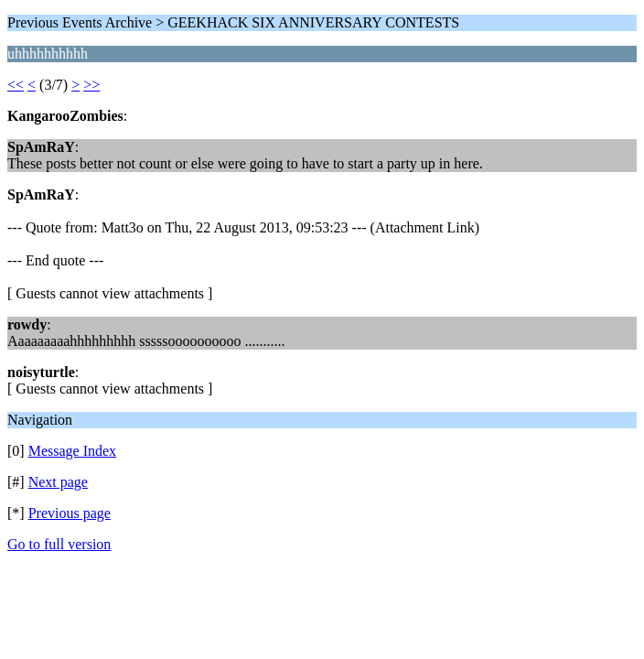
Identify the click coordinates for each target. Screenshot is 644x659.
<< (16, 85)
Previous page (70, 513)
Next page (58, 482)
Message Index (72, 451)
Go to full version (59, 544)
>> (91, 85)
